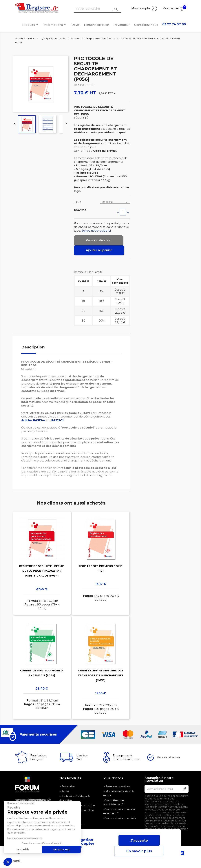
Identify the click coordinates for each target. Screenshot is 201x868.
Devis (75, 25)
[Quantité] (123, 212)
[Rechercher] (97, 9)
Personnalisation (97, 25)
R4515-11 (57, 420)
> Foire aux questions (117, 786)
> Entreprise (67, 786)
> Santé (64, 791)
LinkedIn (182, 853)
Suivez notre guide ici (96, 231)
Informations (55, 25)
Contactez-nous (146, 25)
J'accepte (139, 840)
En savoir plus (139, 851)
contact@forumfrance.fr (33, 800)
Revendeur (122, 25)
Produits (31, 25)
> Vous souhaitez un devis (120, 818)
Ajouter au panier (99, 250)
